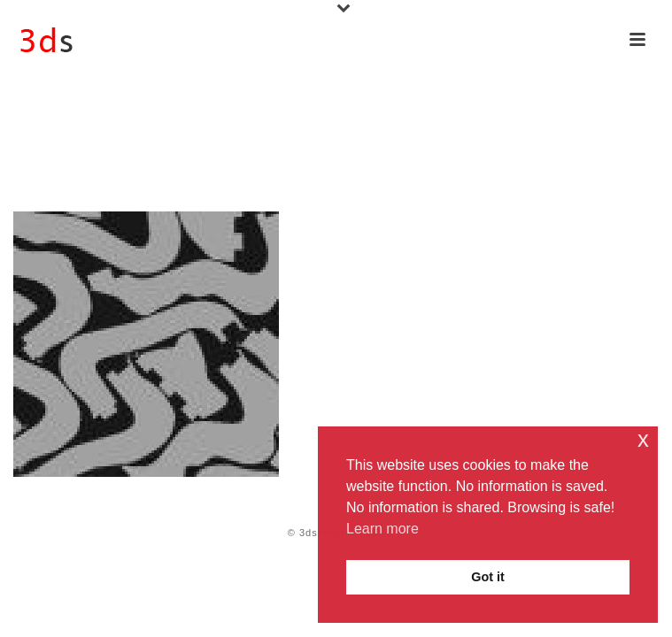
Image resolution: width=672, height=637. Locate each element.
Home (26, 163)
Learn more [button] (382, 529)
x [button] (643, 439)
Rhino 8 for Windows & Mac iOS (143, 163)
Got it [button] (488, 577)
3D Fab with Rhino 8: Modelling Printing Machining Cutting (417, 163)
